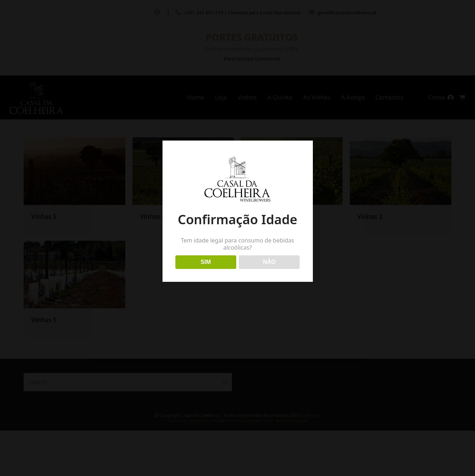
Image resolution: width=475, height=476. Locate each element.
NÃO (269, 262)
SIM (206, 262)
